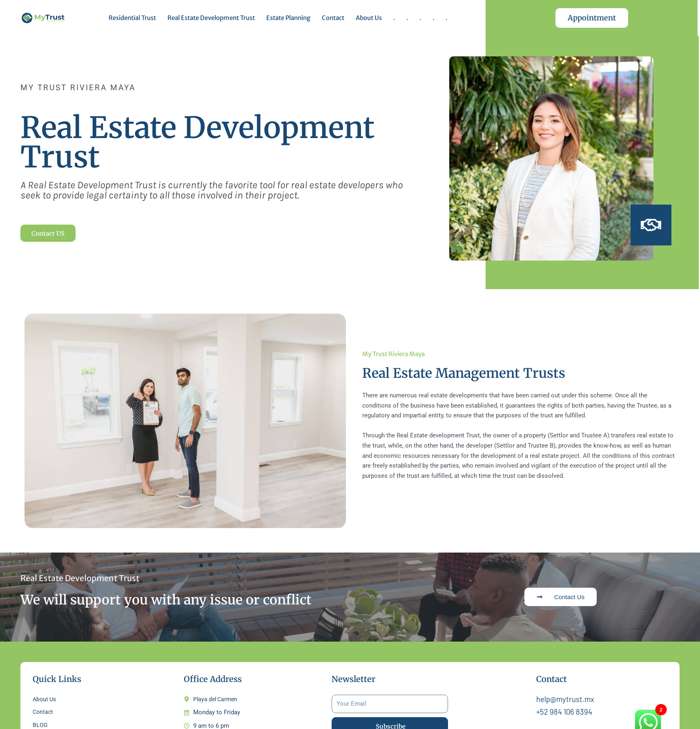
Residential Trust (132, 18)
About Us (369, 18)
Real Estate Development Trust (211, 18)
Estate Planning (288, 18)
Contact (333, 18)
